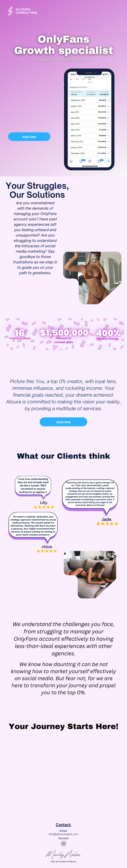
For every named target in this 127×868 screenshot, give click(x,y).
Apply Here (23, 137)
